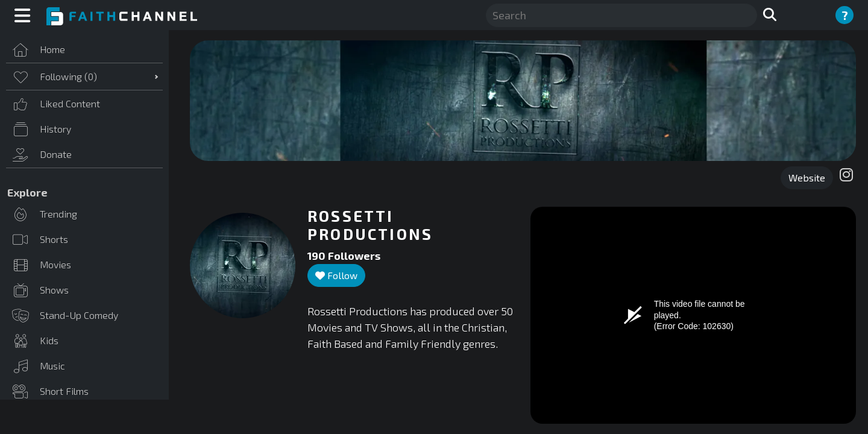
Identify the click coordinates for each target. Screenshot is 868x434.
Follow (336, 275)
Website (807, 178)
